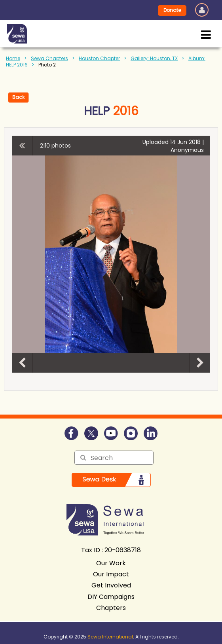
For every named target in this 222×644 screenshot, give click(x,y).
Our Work (111, 563)
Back (18, 97)
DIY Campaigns (111, 597)
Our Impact (111, 574)
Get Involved (111, 585)
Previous (22, 363)
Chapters (111, 608)
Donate (172, 10)
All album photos (22, 146)
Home (13, 58)
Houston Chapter (99, 58)
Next (200, 363)
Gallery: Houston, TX (154, 58)
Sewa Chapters (49, 58)
